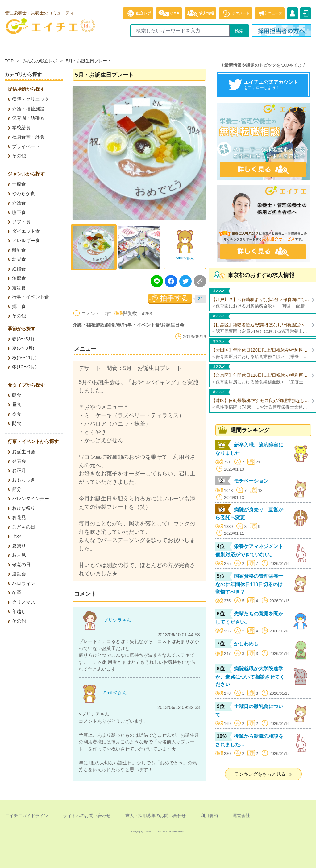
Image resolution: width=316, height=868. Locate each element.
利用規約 (209, 816)
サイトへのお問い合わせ (87, 816)
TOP (9, 61)
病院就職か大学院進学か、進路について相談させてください (250, 677)
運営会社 (241, 816)
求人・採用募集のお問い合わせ (156, 816)
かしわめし (246, 644)
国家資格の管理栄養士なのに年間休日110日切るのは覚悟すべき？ (249, 584)
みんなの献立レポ (40, 61)
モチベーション (251, 481)
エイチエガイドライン (27, 816)
